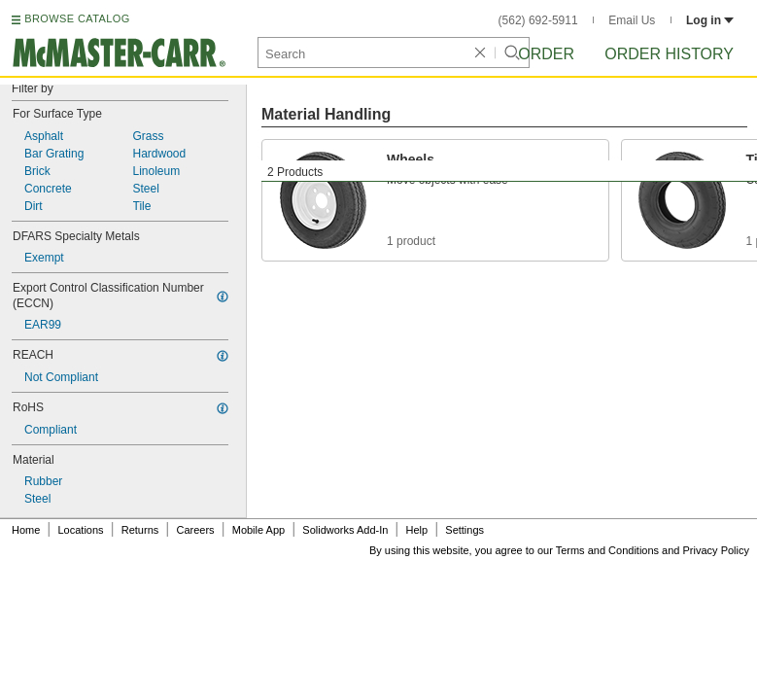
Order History (669, 54)
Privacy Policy (716, 550)
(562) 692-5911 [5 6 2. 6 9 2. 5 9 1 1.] (538, 20)
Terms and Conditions (607, 550)
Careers (195, 530)
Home (26, 530)
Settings (465, 530)
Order (546, 54)
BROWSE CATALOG (77, 18)
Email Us (632, 20)
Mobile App (258, 530)
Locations (81, 530)
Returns (140, 530)
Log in (710, 20)
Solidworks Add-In (345, 530)
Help (417, 530)
